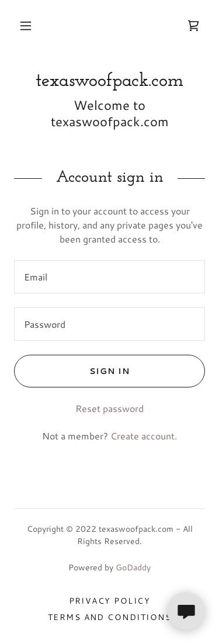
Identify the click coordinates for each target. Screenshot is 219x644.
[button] (26, 26)
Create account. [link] (144, 436)
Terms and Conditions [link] (110, 617)
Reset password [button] (109, 408)
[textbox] (109, 277)
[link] (193, 26)
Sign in (72, 371)
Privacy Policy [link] (110, 601)
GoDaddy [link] (133, 567)
